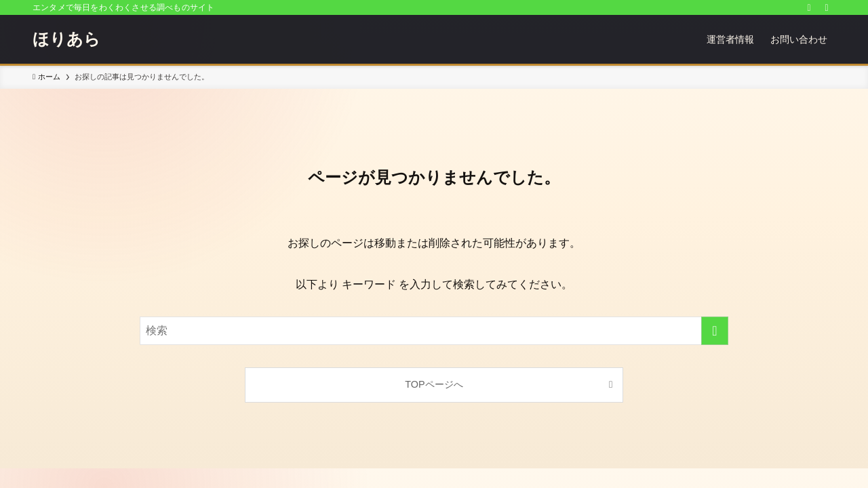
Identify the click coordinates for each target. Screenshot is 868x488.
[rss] (809, 7)
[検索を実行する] (715, 331)
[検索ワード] (434, 331)
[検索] (827, 7)
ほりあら (66, 39)
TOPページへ (434, 384)
